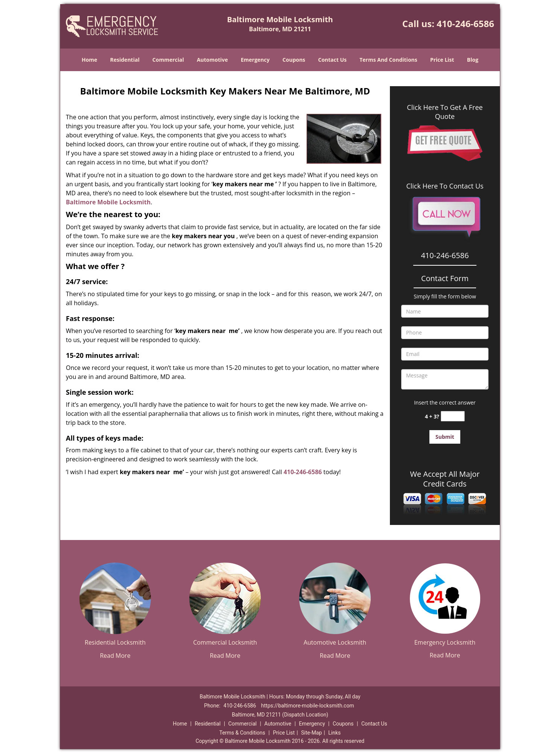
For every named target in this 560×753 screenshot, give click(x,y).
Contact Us (332, 60)
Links (334, 733)
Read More (115, 656)
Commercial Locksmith (225, 642)
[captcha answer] (453, 416)
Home (89, 60)
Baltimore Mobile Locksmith (108, 202)
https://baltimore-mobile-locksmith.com (308, 706)
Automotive (212, 60)
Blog (473, 60)
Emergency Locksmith (445, 642)
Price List (442, 60)
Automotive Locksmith (335, 642)
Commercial (168, 60)
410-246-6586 (465, 24)
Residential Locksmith (115, 642)
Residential (125, 60)
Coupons (294, 60)
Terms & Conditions (242, 733)
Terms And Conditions (388, 60)
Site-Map (311, 733)
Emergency (255, 60)
